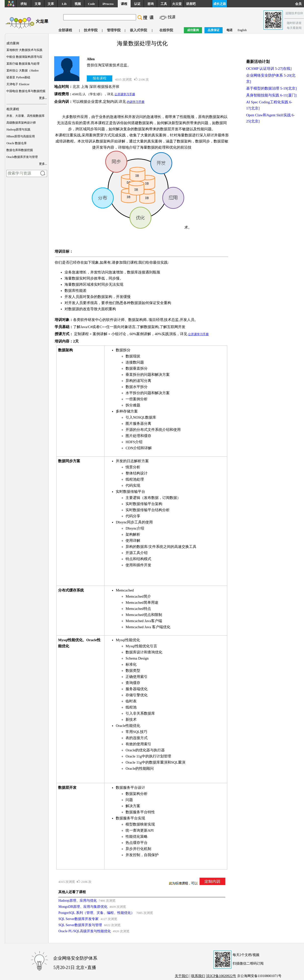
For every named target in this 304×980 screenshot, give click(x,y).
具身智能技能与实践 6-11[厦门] (271, 95)
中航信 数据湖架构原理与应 (24, 57)
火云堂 (177, 4)
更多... (43, 98)
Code (91, 4)
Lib (64, 4)
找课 (172, 17)
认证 (137, 4)
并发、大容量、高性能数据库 (25, 116)
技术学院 (91, 30)
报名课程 (100, 78)
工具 (164, 4)
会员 (300, 4)
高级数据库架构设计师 (21, 123)
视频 (78, 4)
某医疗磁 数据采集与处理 (23, 64)
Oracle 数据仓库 (17, 143)
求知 (24, 4)
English (242, 30)
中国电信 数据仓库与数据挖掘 (26, 91)
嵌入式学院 (139, 30)
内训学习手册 (136, 102)
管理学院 (114, 30)
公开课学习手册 (125, 94)
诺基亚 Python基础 (18, 77)
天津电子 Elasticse (18, 84)
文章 (38, 4)
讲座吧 (191, 4)
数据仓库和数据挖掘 (20, 150)
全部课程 (65, 30)
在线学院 (166, 30)
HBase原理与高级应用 (21, 136)
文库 (51, 4)
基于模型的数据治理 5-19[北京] (271, 88)
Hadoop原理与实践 (18, 130)
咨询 (151, 4)
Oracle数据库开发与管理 (22, 157)
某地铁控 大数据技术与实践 (24, 50)
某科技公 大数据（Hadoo (22, 71)
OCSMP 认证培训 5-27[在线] (269, 69)
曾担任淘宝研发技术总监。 (109, 65)
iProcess (108, 4)
